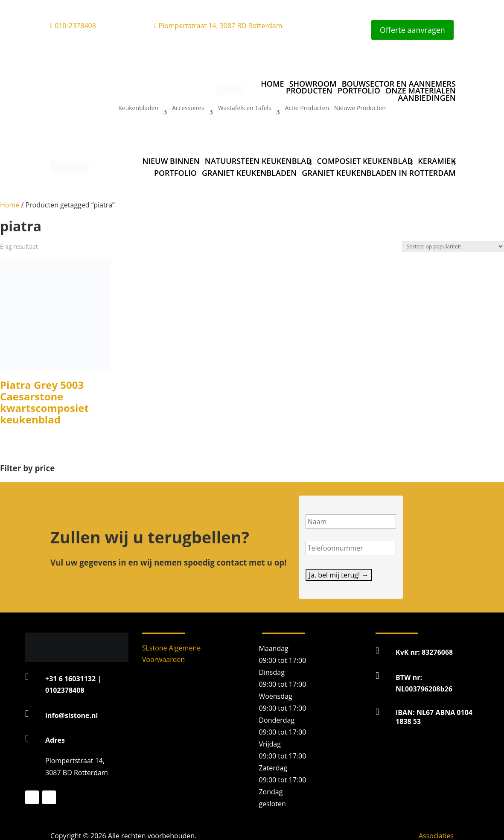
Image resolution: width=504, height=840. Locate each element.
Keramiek (437, 161)
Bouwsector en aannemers (399, 83)
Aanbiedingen (427, 98)
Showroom (313, 83)
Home (272, 83)
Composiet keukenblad (365, 161)
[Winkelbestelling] (453, 246)
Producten (309, 91)
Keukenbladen (138, 108)
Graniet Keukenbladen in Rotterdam (379, 173)
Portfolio (359, 91)
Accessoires (188, 108)
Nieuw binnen (171, 161)
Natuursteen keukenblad (258, 161)
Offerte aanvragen (412, 30)
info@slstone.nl (71, 715)
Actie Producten (307, 108)
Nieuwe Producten (360, 108)
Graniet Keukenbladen (249, 173)
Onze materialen (421, 91)
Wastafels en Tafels (245, 108)
